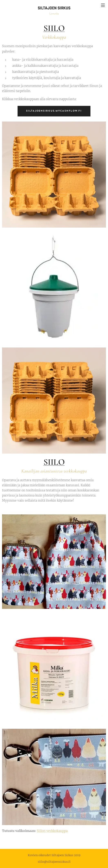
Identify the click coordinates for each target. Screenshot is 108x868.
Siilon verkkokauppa (52, 831)
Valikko (103, 5)
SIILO (54, 28)
